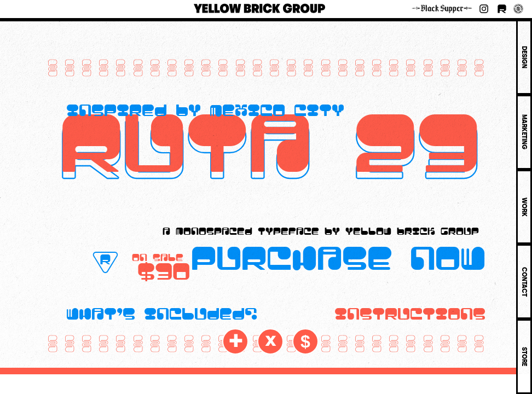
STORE (524, 357)
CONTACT (524, 282)
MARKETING (524, 132)
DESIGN (524, 57)
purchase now (338, 255)
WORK (524, 207)
